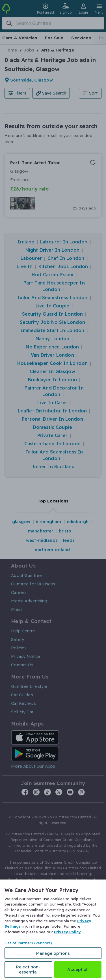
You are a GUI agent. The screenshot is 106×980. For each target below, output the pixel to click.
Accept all (78, 969)
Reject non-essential (28, 969)
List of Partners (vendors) (28, 943)
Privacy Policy (67, 932)
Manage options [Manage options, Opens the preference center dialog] (53, 953)
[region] (53, 930)
